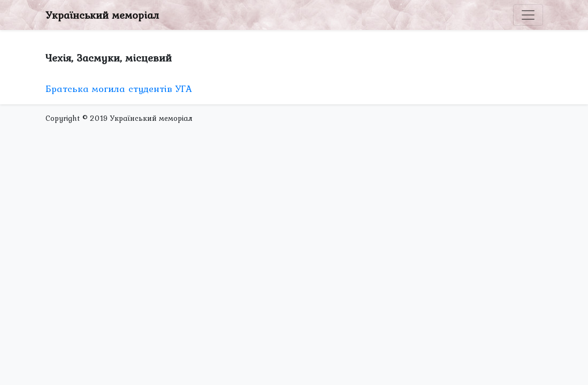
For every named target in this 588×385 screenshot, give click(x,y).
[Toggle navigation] (528, 15)
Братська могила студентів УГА (119, 88)
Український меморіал (102, 15)
